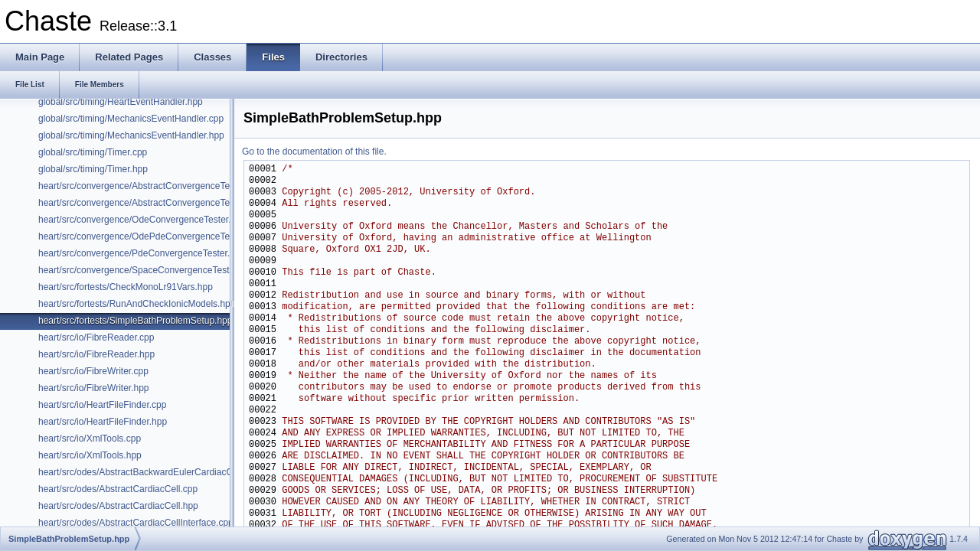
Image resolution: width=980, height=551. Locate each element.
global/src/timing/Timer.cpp (93, 152)
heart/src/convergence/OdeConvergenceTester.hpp (142, 220)
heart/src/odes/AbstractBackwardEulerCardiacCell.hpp (149, 472)
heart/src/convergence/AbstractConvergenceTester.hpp (150, 203)
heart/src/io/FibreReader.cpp (96, 337)
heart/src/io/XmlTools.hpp (90, 455)
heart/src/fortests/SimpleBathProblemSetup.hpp (135, 321)
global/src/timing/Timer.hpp (93, 169)
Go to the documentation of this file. (314, 152)
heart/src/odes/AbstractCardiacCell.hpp (118, 506)
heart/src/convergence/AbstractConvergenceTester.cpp (150, 186)
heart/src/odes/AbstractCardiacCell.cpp (118, 489)
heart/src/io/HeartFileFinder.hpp (103, 422)
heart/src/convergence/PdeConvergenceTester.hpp (142, 253)
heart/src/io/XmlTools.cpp (90, 439)
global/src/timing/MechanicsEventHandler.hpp (131, 135)
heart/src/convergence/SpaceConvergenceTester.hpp (147, 270)
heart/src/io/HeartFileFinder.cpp (102, 405)
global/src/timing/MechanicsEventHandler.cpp (131, 119)
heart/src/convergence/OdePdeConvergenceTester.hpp (150, 236)
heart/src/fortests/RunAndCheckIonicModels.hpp (137, 304)
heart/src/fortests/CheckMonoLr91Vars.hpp (126, 287)
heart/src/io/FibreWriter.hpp (94, 388)
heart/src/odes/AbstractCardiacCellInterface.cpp (136, 523)
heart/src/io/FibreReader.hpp (96, 354)
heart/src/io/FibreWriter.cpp (93, 371)
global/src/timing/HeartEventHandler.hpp (121, 102)
